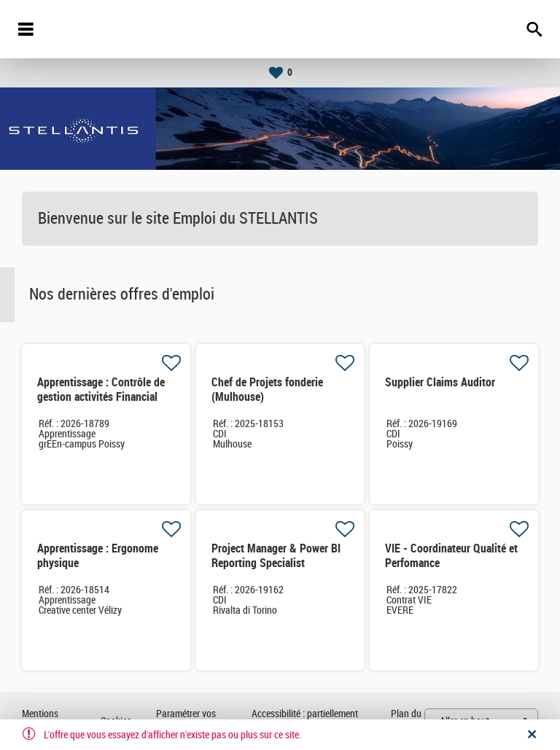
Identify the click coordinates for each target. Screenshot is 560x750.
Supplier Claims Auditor (440, 382)
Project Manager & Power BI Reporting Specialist (276, 556)
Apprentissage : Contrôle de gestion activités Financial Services (101, 397)
